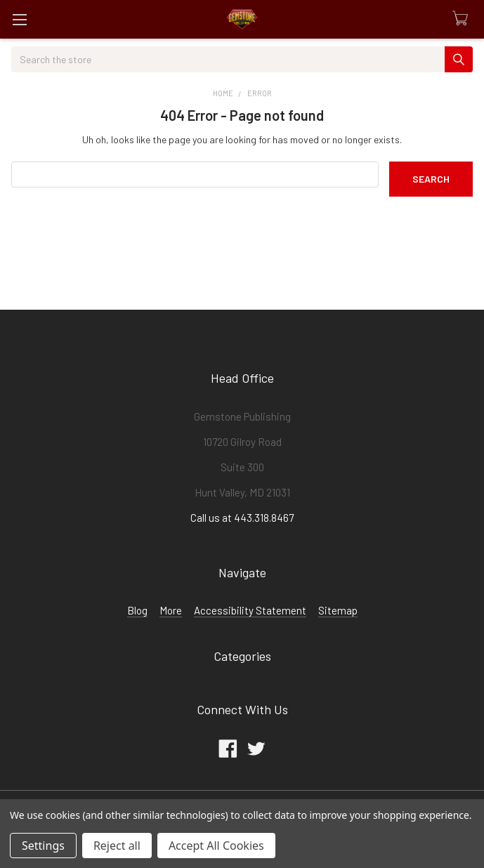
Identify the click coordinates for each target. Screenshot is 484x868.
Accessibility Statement (250, 610)
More (171, 610)
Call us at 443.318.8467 (242, 518)
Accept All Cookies (216, 846)
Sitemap (338, 610)
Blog (137, 610)
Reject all (117, 846)
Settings (43, 846)
